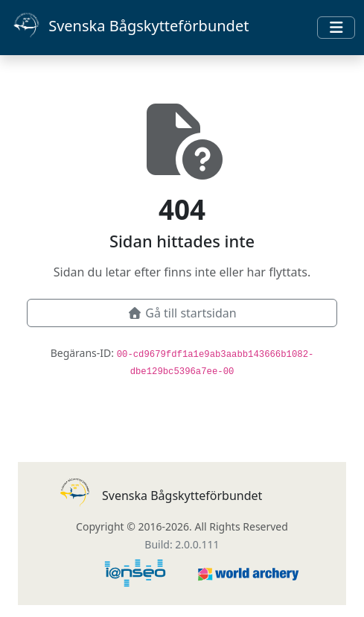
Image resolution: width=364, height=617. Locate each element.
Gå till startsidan (182, 313)
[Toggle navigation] (336, 28)
